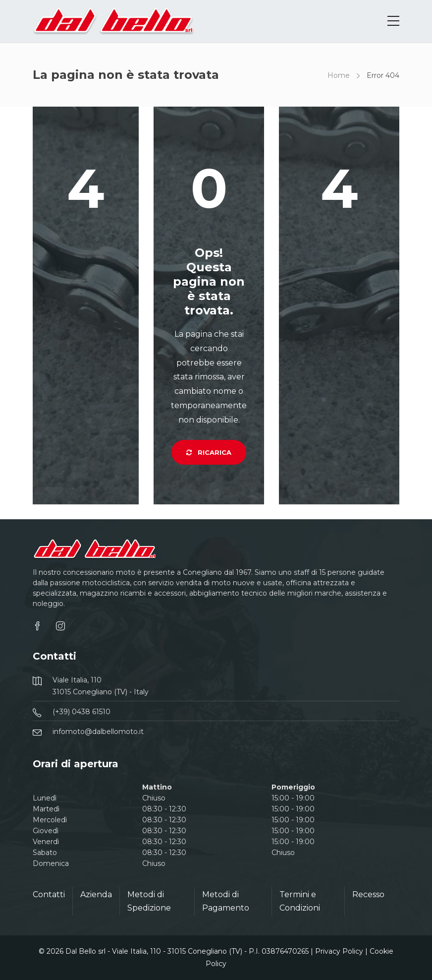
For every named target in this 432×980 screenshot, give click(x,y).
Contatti (49, 894)
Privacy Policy (339, 951)
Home (339, 75)
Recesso (368, 894)
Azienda (96, 894)
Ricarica (209, 452)
